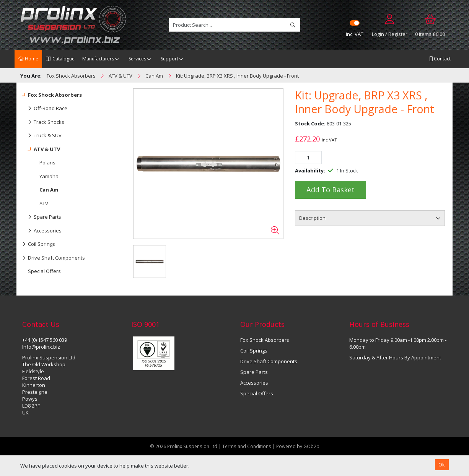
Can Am (49, 190)
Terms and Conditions (247, 446)
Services (137, 59)
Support (169, 59)
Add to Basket (331, 190)
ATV (44, 203)
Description (312, 218)
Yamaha (49, 176)
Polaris (47, 162)
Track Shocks (43, 122)
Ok (442, 465)
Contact (440, 59)
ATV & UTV (41, 149)
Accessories (42, 231)
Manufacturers (98, 59)
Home (28, 59)
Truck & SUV (42, 136)
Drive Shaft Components (54, 258)
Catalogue (60, 59)
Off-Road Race (45, 109)
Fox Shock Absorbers (52, 95)
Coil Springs (39, 244)
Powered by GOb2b (298, 446)
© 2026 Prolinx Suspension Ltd (184, 446)
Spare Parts (42, 217)
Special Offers (44, 271)
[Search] (293, 25)
